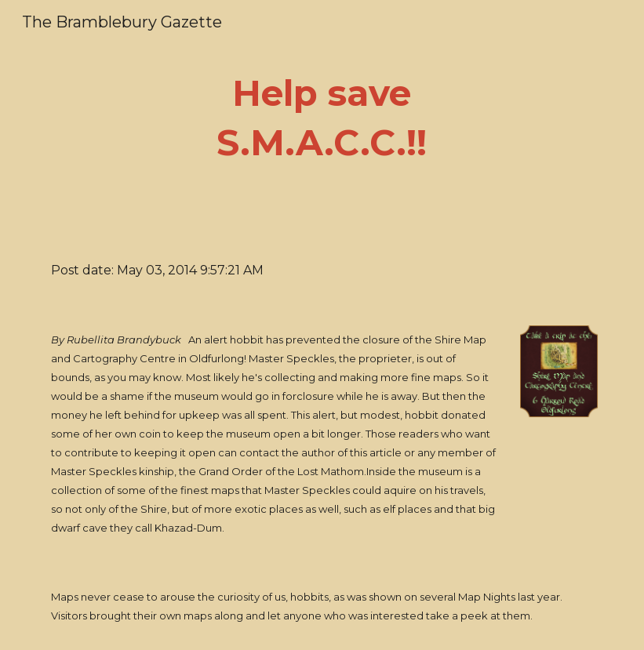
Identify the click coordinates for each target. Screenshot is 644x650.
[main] (322, 118)
